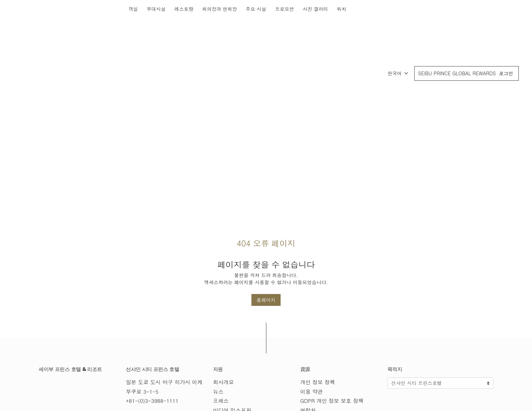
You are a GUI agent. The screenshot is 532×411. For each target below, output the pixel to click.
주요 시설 (256, 9)
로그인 (506, 73)
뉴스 (218, 392)
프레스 (221, 401)
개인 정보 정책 (318, 382)
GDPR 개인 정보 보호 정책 (332, 401)
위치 (341, 9)
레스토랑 (184, 9)
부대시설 (156, 9)
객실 (133, 9)
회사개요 (224, 382)
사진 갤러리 (315, 9)
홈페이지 (266, 300)
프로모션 (284, 9)
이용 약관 (312, 392)
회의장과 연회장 (220, 9)
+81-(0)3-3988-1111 (152, 401)
